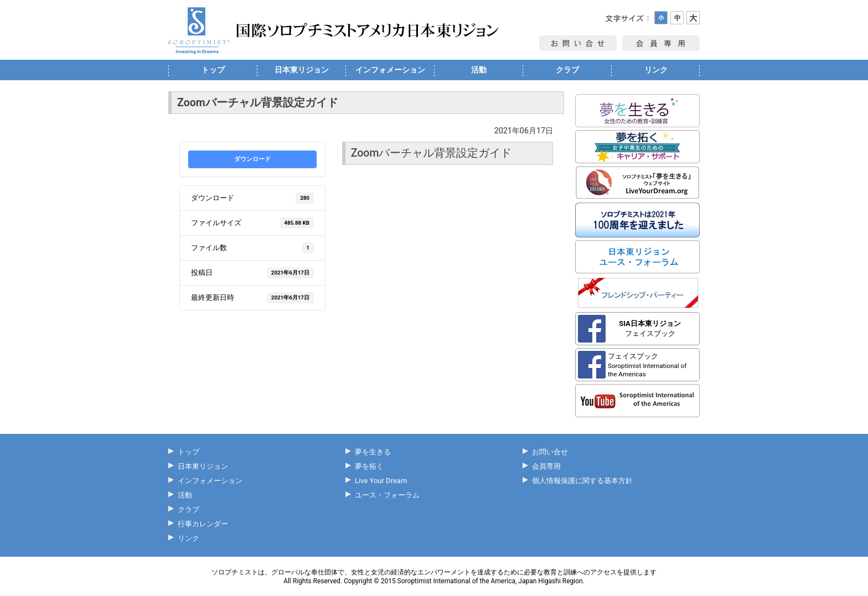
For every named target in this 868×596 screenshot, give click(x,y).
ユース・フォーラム (387, 495)
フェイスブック (650, 328)
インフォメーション (390, 70)
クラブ (567, 70)
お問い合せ (550, 452)
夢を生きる (373, 452)
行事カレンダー (203, 524)
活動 (479, 70)
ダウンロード (252, 159)
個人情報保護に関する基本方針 (582, 481)
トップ (213, 70)
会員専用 (546, 466)
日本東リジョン (302, 70)
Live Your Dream (381, 481)
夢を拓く (369, 466)
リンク (656, 70)
